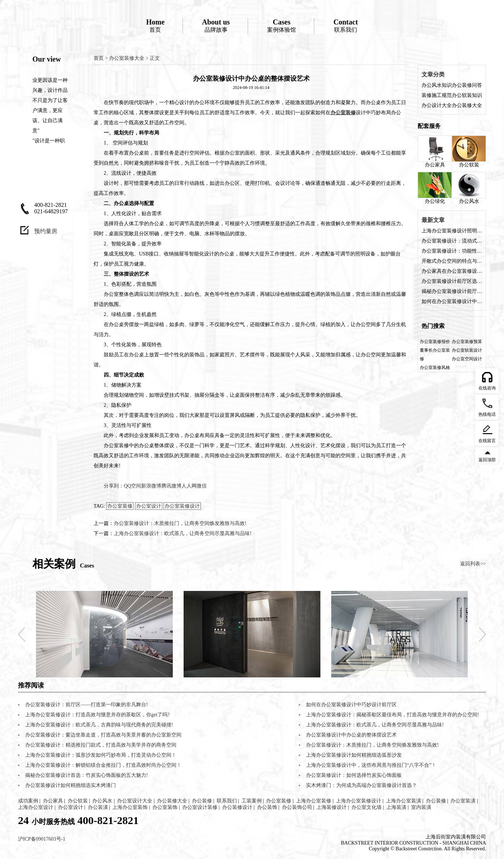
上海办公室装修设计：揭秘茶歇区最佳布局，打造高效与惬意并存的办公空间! (393, 715)
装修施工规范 (437, 95)
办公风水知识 (437, 85)
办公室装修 (120, 506)
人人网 (189, 486)
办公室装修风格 (435, 368)
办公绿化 (435, 188)
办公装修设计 (237, 807)
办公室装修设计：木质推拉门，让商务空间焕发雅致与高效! (180, 523)
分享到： (114, 486)
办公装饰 (267, 807)
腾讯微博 (171, 486)
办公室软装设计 (467, 350)
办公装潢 (98, 807)
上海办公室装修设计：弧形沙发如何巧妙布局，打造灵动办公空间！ (101, 755)
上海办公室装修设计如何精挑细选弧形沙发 (354, 755)
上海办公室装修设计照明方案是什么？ (452, 231)
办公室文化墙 (366, 807)
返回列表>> (473, 564)
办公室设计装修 (200, 807)
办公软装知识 (467, 95)
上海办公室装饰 (130, 807)
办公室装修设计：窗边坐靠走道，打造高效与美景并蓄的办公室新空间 (103, 735)
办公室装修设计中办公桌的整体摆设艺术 (351, 735)
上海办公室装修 (314, 801)
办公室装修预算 (467, 342)
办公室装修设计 (182, 506)
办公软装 (469, 152)
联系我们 (346, 25)
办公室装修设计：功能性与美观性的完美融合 (452, 251)
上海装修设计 (332, 807)
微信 (202, 486)
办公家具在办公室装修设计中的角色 (452, 271)
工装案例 (252, 801)
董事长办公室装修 (435, 355)
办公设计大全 (437, 105)
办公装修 (202, 801)
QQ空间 (132, 486)
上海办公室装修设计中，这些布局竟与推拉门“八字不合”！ (371, 765)
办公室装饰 (165, 807)
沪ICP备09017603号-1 (42, 839)
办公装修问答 (467, 85)
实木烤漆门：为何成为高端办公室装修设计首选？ (361, 785)
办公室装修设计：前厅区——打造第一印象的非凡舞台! (87, 705)
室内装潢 (421, 807)
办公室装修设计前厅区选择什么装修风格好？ (452, 281)
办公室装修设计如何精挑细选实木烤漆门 (71, 785)
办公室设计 (149, 506)
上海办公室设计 (36, 807)
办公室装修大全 (127, 58)
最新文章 (433, 220)
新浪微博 (151, 486)
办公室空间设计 (467, 359)
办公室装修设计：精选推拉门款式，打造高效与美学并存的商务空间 (101, 745)
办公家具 (435, 152)
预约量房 (46, 231)
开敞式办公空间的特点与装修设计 (452, 261)
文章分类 (433, 74)
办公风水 (469, 188)
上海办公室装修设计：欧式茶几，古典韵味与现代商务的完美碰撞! (99, 725)
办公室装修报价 (435, 342)
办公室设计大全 (135, 801)
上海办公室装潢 (404, 801)
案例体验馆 (282, 25)
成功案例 (28, 801)
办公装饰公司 (297, 807)
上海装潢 (396, 807)
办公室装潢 (463, 801)
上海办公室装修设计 (359, 801)
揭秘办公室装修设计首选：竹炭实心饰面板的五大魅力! (87, 775)
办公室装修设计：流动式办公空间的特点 (452, 241)
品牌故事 (216, 25)
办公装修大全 (467, 105)
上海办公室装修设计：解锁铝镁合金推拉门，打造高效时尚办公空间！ (103, 765)
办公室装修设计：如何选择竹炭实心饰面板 (354, 775)
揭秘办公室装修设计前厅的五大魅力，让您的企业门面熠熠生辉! (452, 291)
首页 (155, 25)
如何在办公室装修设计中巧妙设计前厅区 (452, 301)
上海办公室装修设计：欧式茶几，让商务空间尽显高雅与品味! (183, 533)
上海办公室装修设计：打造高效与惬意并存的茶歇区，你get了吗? (97, 715)
